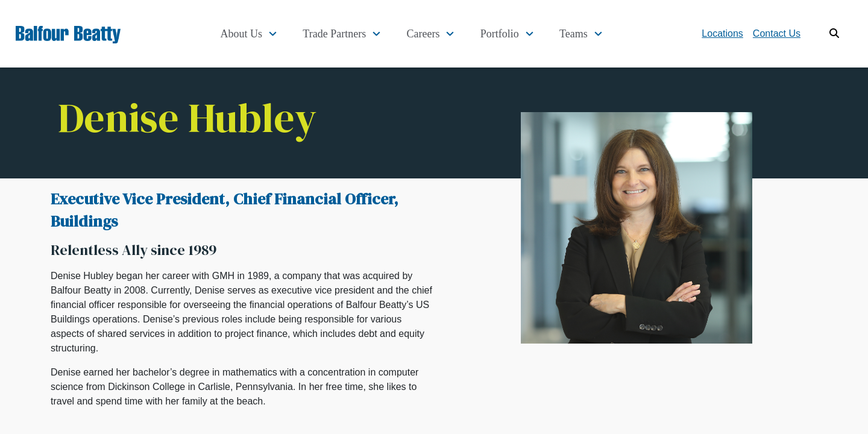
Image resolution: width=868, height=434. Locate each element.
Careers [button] (440, 34)
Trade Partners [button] (358, 34)
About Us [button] (272, 34)
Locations (722, 33)
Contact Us (777, 33)
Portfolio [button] (510, 34)
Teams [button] (577, 34)
